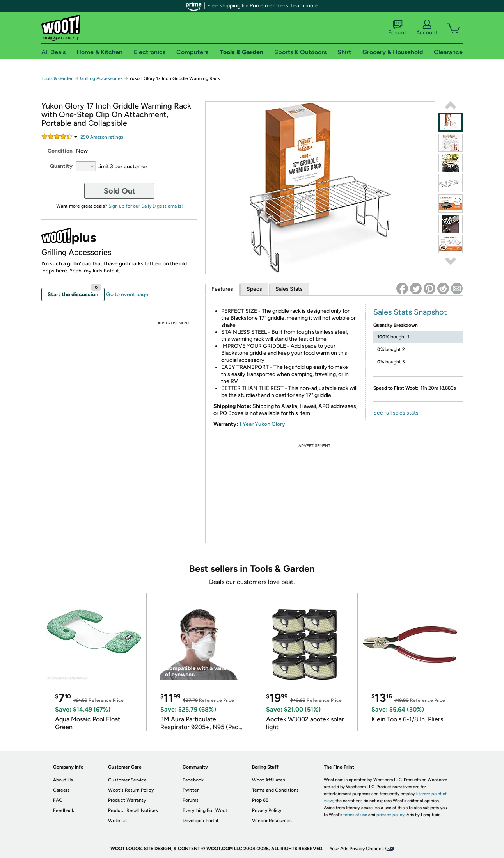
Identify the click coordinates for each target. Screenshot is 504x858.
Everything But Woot (205, 810)
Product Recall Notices (133, 810)
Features (222, 289)
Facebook (193, 780)
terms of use (355, 815)
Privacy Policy (267, 810)
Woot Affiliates (269, 780)
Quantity (61, 166)
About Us (63, 780)
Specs (254, 289)
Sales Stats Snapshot (410, 312)
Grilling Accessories (102, 78)
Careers (61, 790)
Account (427, 28)
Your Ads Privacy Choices (357, 849)
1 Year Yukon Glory (262, 424)
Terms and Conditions (275, 790)
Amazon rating (102, 137)
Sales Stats (289, 289)
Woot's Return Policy (131, 790)
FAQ (58, 800)
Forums (398, 28)
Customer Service (127, 780)
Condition (60, 151)
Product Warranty (127, 800)
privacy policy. (391, 815)
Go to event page (127, 295)
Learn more (304, 6)
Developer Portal (200, 821)
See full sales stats (396, 413)
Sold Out (120, 191)
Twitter (191, 790)
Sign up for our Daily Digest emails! (146, 206)
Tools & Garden (58, 78)
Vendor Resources (272, 821)
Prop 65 (260, 800)
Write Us (117, 821)
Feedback (64, 810)
